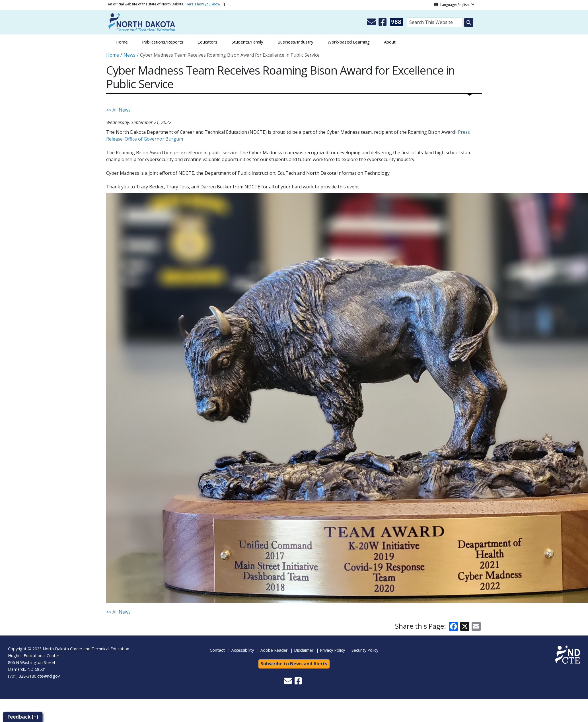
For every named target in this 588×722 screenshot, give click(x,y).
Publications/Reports (163, 42)
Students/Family (247, 42)
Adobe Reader (274, 650)
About (390, 42)
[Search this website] (469, 22)
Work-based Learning (349, 42)
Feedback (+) (23, 717)
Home (122, 42)
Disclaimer (304, 650)
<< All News (118, 110)
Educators (207, 42)
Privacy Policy (332, 650)
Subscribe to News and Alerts (294, 664)
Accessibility (243, 650)
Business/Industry (295, 42)
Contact (217, 650)
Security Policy (365, 650)
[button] (372, 24)
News (129, 55)
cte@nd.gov (49, 676)
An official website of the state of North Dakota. (164, 4)
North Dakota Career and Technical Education (86, 649)
